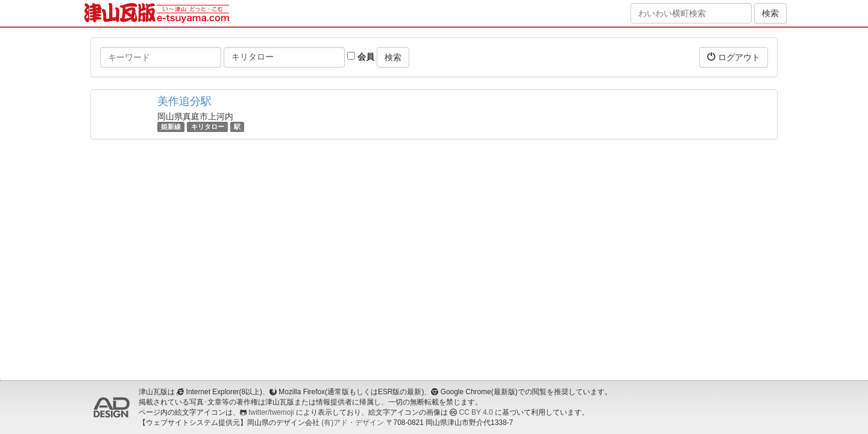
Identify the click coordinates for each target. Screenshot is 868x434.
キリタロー (208, 127)
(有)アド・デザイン (353, 423)
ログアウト (734, 57)
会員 (361, 57)
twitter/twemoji (271, 412)
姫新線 (171, 127)
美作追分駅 (184, 101)
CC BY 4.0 (476, 412)
